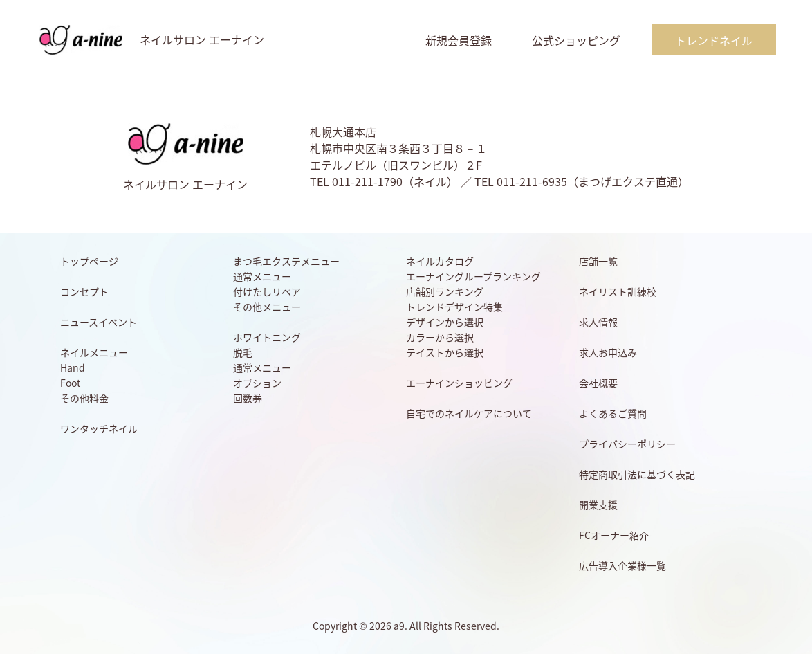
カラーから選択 (440, 337)
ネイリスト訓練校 (618, 291)
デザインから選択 (445, 322)
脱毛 (243, 352)
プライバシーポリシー (627, 444)
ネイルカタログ (440, 261)
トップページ (89, 261)
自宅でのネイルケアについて (469, 413)
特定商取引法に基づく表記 (637, 474)
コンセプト (84, 291)
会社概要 (598, 383)
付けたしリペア (267, 291)
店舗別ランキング (445, 291)
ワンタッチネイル (99, 428)
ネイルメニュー (94, 352)
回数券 (248, 398)
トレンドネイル (714, 40)
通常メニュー (262, 276)
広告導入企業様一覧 (622, 565)
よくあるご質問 (613, 413)
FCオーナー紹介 (614, 535)
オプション (257, 383)
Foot (70, 383)
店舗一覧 (598, 261)
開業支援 (598, 505)
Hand (73, 367)
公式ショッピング (576, 40)
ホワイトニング (267, 337)
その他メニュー (267, 307)
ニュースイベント (99, 322)
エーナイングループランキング (473, 276)
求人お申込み (608, 352)
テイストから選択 (445, 352)
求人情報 (598, 322)
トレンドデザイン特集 (454, 307)
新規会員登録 (459, 40)
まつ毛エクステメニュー (286, 261)
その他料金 (84, 398)
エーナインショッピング (459, 383)
